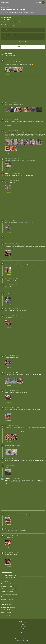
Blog (23, 635)
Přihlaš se (3, 26)
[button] (40, 2)
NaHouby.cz (5, 2)
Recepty (23, 631)
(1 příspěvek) (8, 597)
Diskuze (23, 633)
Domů (23, 625)
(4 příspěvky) (9, 594)
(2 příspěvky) (8, 586)
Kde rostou (23, 627)
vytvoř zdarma (14, 26)
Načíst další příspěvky (7, 572)
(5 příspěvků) (7, 605)
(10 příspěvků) (7, 610)
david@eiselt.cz (27, 640)
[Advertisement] (23, 88)
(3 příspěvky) (8, 584)
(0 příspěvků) (7, 581)
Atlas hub (23, 629)
